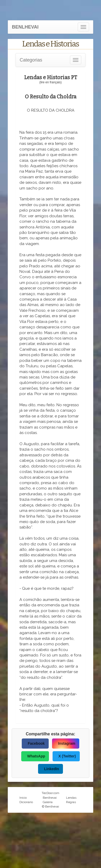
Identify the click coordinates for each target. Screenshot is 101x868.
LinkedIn (52, 769)
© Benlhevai (51, 806)
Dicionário (26, 802)
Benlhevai (50, 798)
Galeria (48, 802)
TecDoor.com (51, 793)
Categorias (31, 60)
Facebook (36, 743)
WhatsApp (36, 756)
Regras (71, 802)
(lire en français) (51, 82)
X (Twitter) (67, 756)
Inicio (23, 798)
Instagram (67, 743)
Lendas (71, 798)
